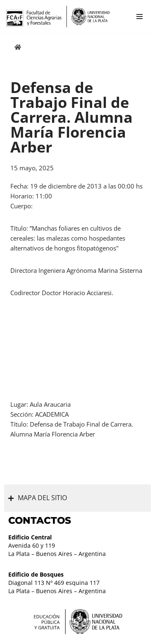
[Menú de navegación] (139, 17)
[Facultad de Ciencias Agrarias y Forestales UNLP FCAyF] (58, 17)
